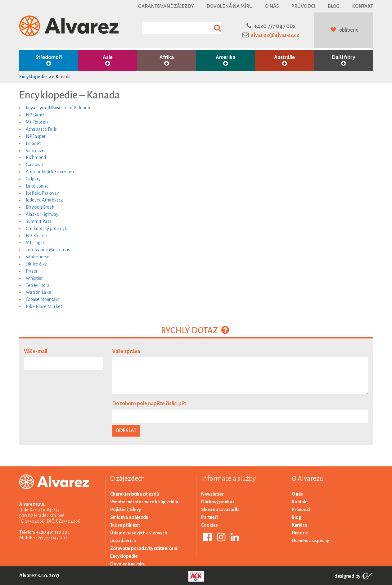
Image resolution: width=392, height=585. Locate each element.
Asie (108, 60)
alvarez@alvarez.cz (275, 35)
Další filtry (344, 60)
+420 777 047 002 (275, 26)
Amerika (226, 60)
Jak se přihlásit (125, 525)
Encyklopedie (33, 77)
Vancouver (36, 151)
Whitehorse (38, 257)
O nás (272, 6)
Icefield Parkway (42, 193)
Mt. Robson (37, 122)
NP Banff (35, 115)
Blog (334, 6)
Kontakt (363, 6)
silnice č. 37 (36, 264)
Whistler (34, 278)
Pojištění (119, 510)
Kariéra (299, 525)
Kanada (63, 77)
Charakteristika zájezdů (135, 494)
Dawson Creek (40, 207)
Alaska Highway (42, 214)
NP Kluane (36, 236)
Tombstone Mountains (48, 250)
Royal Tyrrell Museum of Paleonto (59, 108)
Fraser (32, 271)
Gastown (34, 165)
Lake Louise (37, 186)
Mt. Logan (36, 243)
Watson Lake (38, 292)
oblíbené (349, 30)
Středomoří (49, 60)
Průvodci (303, 6)
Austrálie (285, 60)
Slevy (135, 510)
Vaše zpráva (126, 351)
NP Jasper (36, 136)
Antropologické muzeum (50, 172)
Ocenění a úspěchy (310, 541)
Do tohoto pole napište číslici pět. (150, 404)
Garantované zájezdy (166, 6)
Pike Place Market (44, 306)
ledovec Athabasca (44, 200)
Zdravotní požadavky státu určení (144, 548)
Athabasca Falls (41, 129)
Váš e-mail (36, 351)
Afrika (167, 60)
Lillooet (33, 143)
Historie (300, 533)
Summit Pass (38, 221)
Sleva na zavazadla (220, 510)
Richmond (36, 157)
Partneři (210, 517)
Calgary (33, 179)
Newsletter (212, 494)
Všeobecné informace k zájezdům (144, 502)
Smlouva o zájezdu (129, 517)
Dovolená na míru (230, 6)
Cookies (210, 525)
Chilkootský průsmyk (46, 229)
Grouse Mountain (43, 299)
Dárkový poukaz (218, 502)
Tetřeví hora (38, 285)
